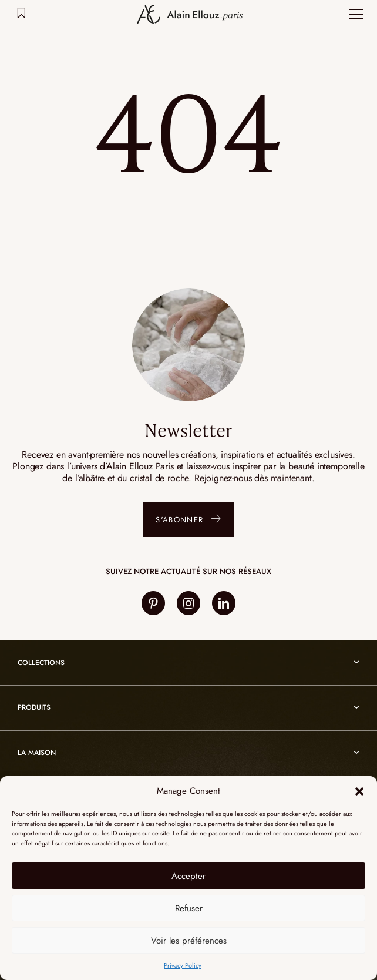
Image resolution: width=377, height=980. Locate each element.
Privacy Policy (183, 965)
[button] (359, 791)
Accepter (188, 876)
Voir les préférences (189, 941)
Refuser (189, 908)
